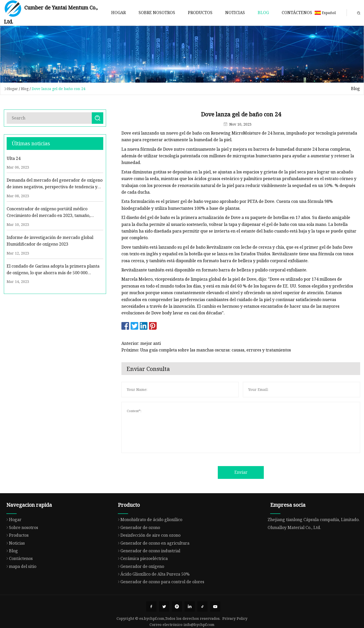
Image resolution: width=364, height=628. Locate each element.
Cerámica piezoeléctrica (141, 583)
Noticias (235, 13)
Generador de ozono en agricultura (152, 568)
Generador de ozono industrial (148, 576)
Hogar (118, 13)
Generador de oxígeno (140, 591)
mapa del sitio (20, 591)
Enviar (241, 472)
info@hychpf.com (199, 625)
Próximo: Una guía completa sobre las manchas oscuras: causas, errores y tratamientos (207, 350)
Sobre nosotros (157, 13)
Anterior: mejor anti (142, 343)
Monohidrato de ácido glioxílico (149, 544)
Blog (263, 13)
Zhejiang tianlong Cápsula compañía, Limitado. (314, 544)
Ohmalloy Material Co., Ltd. (294, 552)
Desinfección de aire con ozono (148, 560)
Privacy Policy (235, 618)
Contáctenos (297, 13)
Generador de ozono (138, 552)
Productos (200, 13)
